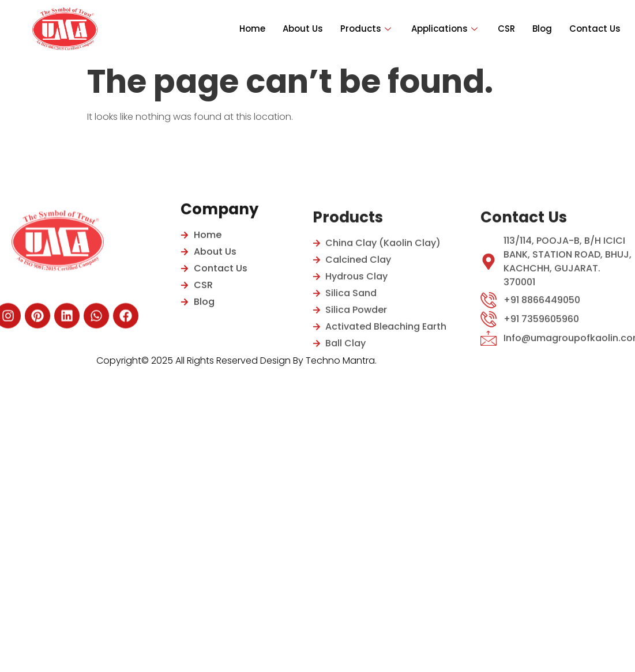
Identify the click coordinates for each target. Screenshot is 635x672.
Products (367, 29)
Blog (542, 29)
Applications (446, 29)
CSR (506, 29)
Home (252, 29)
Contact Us (595, 29)
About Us (303, 29)
